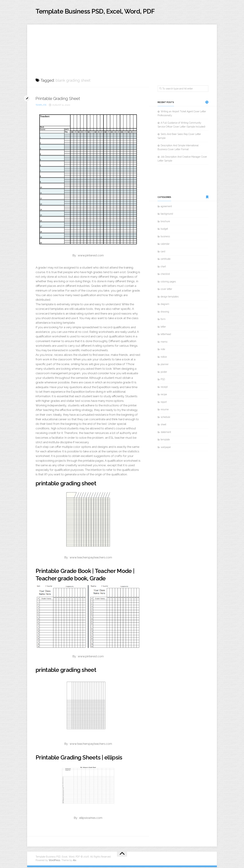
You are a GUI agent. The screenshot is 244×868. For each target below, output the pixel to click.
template (41, 106)
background (167, 215)
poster (164, 373)
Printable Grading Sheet (59, 99)
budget (164, 230)
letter (163, 328)
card (163, 252)
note (163, 350)
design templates (170, 297)
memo (164, 343)
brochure (165, 222)
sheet (163, 425)
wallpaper (166, 448)
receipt (164, 388)
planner (165, 365)
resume (165, 410)
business (165, 237)
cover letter (166, 290)
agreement (166, 207)
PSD (163, 380)
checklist (165, 275)
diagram (165, 305)
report (164, 403)
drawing (165, 313)
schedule (165, 418)
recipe (164, 395)
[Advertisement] (122, 49)
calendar (165, 245)
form (163, 320)
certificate (166, 260)
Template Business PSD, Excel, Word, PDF (103, 12)
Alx (75, 861)
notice (164, 358)
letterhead (166, 335)
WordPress (54, 861)
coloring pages (168, 282)
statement (166, 433)
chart (163, 267)
